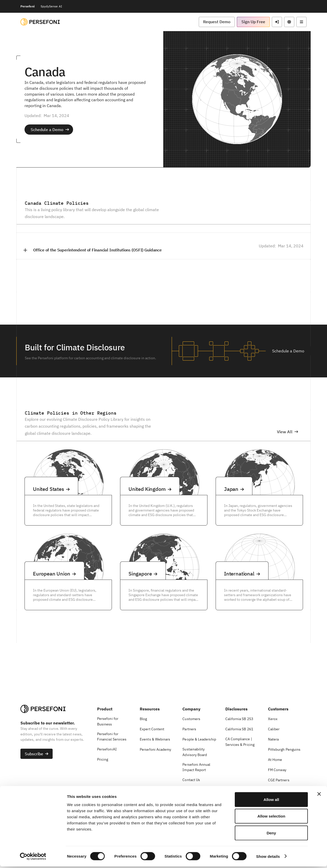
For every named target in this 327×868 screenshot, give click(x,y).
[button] (217, 22)
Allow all (271, 801)
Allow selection (271, 818)
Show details (268, 858)
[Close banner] (319, 796)
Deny (271, 834)
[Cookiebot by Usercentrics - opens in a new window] (33, 858)
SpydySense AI (51, 6)
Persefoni (27, 6)
